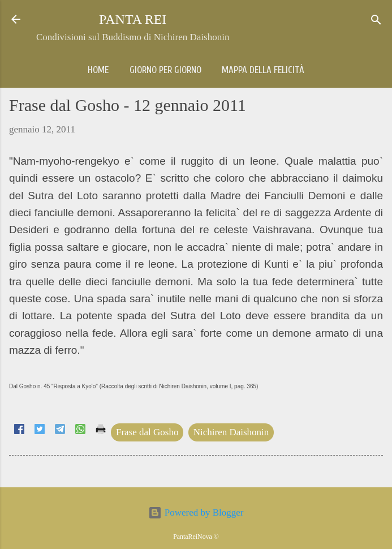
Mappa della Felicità (263, 70)
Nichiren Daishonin (231, 432)
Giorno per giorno (165, 70)
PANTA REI (133, 19)
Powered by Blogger (196, 512)
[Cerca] (376, 21)
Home (98, 70)
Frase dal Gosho (147, 432)
